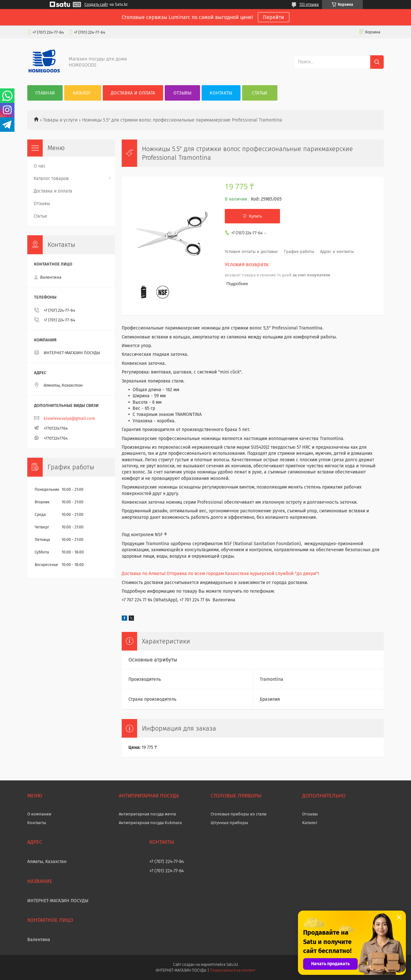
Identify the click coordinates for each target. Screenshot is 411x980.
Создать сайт (96, 4)
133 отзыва (309, 4)
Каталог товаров (51, 179)
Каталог (82, 93)
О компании (39, 814)
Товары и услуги (60, 120)
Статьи (260, 93)
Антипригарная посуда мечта (147, 814)
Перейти (274, 17)
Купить (255, 216)
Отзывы (183, 93)
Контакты (221, 93)
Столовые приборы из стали (239, 814)
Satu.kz (232, 965)
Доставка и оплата (133, 93)
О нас (40, 166)
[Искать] (377, 62)
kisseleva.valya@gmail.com (69, 418)
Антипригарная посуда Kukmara (150, 823)
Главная (45, 93)
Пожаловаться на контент (233, 970)
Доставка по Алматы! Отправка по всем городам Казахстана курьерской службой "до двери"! (220, 574)
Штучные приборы (229, 823)
